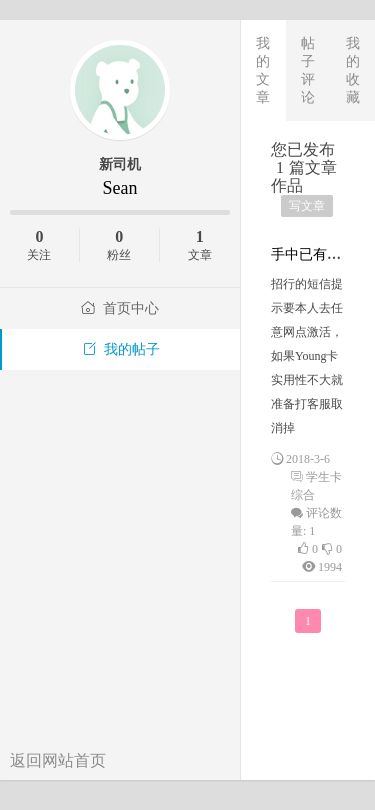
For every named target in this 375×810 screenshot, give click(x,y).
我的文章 (263, 70)
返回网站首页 (58, 760)
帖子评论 (308, 70)
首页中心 (120, 308)
